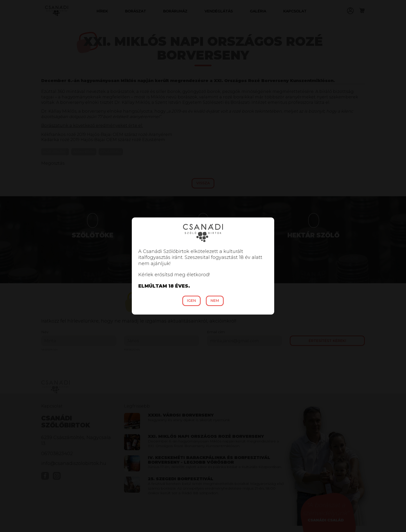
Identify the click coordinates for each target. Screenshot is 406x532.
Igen (191, 301)
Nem (215, 301)
